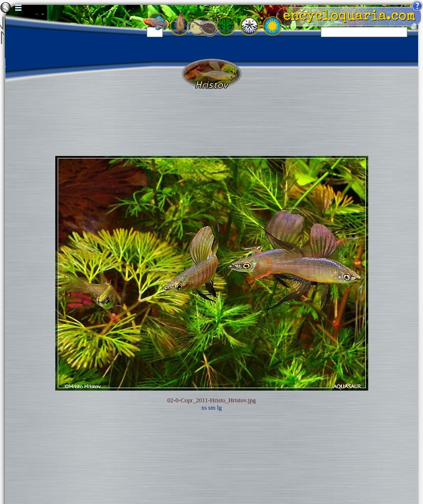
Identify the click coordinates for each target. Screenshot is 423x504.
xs (204, 408)
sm (212, 408)
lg (220, 408)
